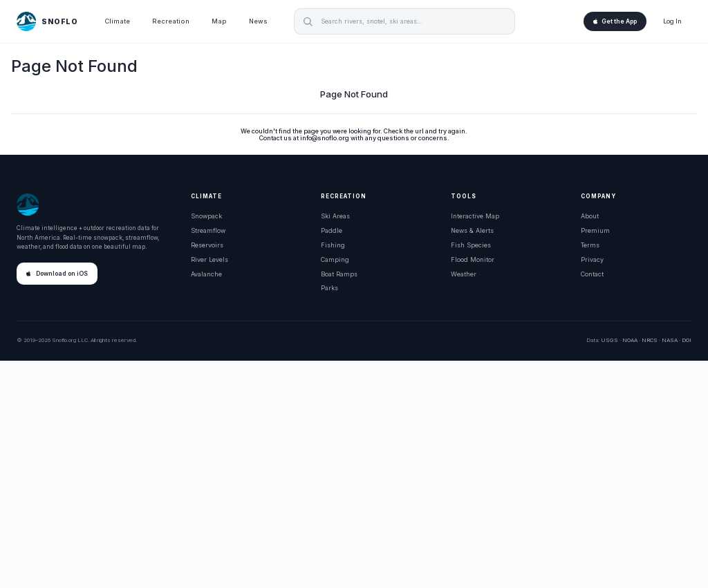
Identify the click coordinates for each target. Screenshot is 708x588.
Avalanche (206, 274)
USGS (609, 340)
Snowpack (206, 216)
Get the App (615, 21)
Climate (117, 21)
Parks (329, 288)
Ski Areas (335, 216)
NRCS (650, 340)
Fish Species (471, 245)
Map (219, 21)
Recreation (171, 21)
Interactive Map (475, 216)
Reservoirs (207, 245)
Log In (672, 21)
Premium (595, 230)
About (590, 216)
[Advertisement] (354, 475)
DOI (687, 340)
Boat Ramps (339, 274)
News (258, 21)
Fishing (333, 245)
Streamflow (208, 230)
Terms (590, 245)
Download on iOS (57, 274)
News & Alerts (472, 230)
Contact (592, 274)
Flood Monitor (473, 259)
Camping (335, 259)
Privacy (592, 259)
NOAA (630, 340)
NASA (670, 340)
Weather (464, 274)
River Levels (209, 259)
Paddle (332, 230)
